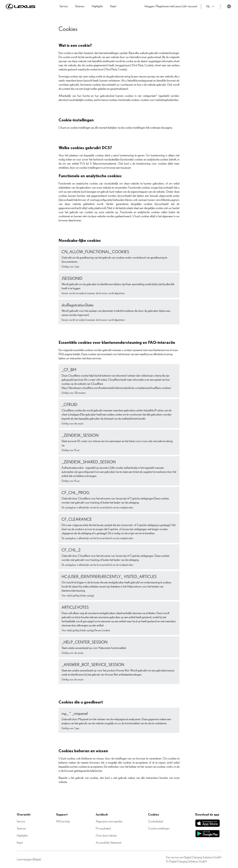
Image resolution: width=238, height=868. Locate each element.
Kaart (20, 843)
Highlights (22, 836)
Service (21, 821)
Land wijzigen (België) (29, 859)
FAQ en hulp (63, 821)
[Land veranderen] (229, 7)
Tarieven (21, 829)
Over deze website (106, 836)
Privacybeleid (103, 829)
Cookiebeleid (156, 821)
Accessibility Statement (108, 843)
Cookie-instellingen (159, 829)
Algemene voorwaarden (109, 821)
